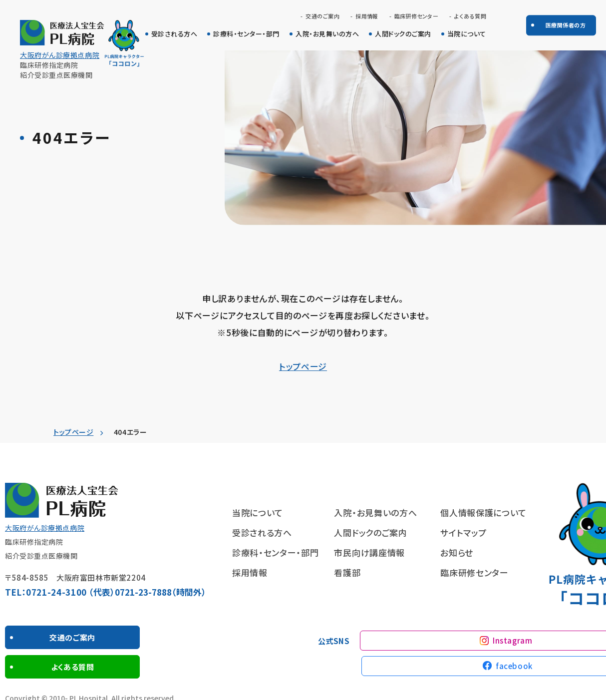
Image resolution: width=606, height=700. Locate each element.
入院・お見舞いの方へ (327, 34)
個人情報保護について (483, 513)
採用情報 (367, 16)
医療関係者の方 (566, 25)
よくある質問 (470, 16)
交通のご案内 (322, 16)
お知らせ (457, 552)
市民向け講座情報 (369, 552)
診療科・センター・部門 (246, 34)
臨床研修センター (417, 16)
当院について (467, 34)
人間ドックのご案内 (403, 34)
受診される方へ (174, 34)
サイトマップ (463, 532)
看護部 (347, 572)
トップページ (303, 366)
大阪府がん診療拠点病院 (60, 55)
